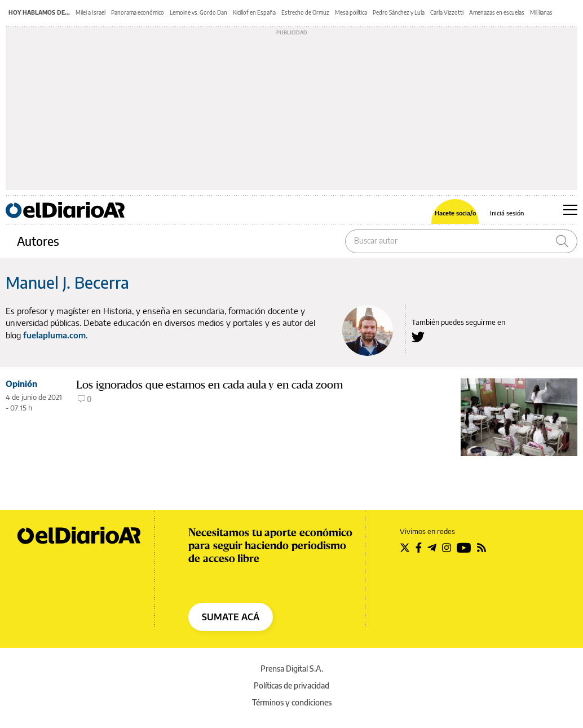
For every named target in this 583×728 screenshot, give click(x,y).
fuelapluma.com (54, 335)
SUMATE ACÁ (231, 617)
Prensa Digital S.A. (292, 669)
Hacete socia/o (455, 213)
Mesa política (351, 12)
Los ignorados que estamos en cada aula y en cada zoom (209, 385)
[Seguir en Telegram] (432, 548)
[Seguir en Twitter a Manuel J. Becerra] (418, 337)
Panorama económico (138, 12)
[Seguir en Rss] (482, 548)
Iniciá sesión (507, 213)
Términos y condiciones (292, 702)
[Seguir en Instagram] (447, 548)
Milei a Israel (90, 12)
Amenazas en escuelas (497, 12)
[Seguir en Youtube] (464, 548)
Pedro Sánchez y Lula (399, 12)
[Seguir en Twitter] (405, 548)
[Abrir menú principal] (570, 210)
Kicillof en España (254, 12)
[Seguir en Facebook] (419, 548)
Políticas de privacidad (291, 685)
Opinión (21, 383)
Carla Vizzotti (447, 12)
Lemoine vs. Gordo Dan (198, 12)
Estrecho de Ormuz (305, 12)
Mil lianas (541, 12)
